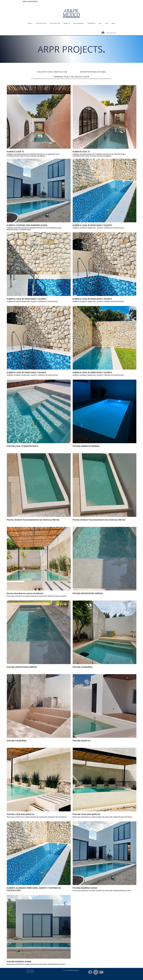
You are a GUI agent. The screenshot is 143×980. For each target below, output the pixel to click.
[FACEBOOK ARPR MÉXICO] (90, 972)
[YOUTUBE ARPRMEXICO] (101, 972)
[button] (91, 23)
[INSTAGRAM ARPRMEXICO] (96, 972)
